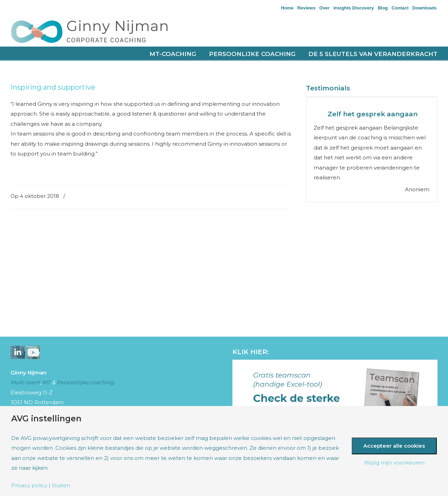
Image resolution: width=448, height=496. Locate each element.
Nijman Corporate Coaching (98, 31)
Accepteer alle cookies (394, 446)
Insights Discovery (354, 8)
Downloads (424, 8)
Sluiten (61, 485)
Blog (383, 8)
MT (46, 382)
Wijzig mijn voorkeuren (394, 463)
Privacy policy (29, 485)
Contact (400, 8)
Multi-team (25, 382)
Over (324, 8)
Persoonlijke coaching (85, 382)
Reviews (306, 8)
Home (287, 8)
